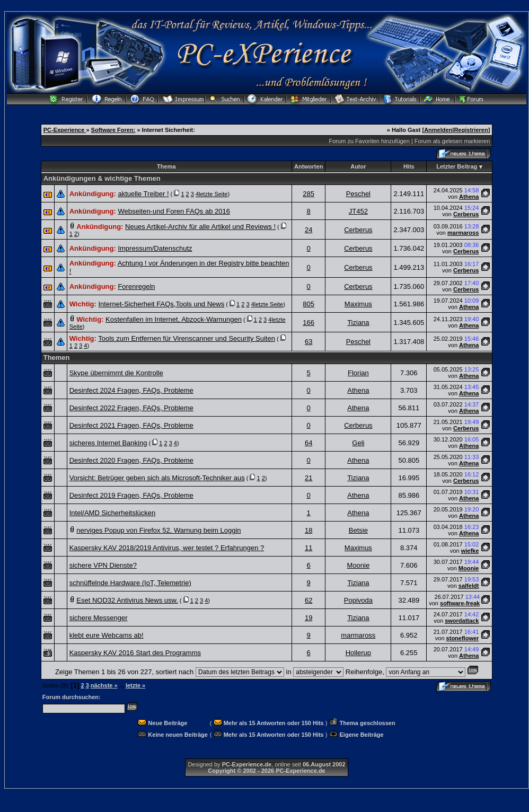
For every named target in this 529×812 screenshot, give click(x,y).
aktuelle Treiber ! (143, 194)
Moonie (359, 565)
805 (308, 304)
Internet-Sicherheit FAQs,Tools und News (161, 304)
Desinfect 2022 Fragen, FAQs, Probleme (131, 408)
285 (308, 194)
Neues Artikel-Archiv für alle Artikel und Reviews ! (200, 227)
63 (308, 342)
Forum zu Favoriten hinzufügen (369, 141)
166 (308, 323)
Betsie (358, 530)
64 (308, 443)
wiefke (470, 551)
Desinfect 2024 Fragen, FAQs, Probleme (131, 390)
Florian (358, 373)
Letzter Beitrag (457, 166)
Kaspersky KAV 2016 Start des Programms (135, 653)
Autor (358, 166)
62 (308, 600)
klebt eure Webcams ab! (107, 635)
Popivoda (358, 600)
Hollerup (358, 653)
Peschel (358, 194)
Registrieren (471, 130)
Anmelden (438, 130)
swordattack (462, 621)
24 (308, 230)
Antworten (308, 166)
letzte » (135, 685)
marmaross (463, 233)
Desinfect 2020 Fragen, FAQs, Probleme (131, 460)
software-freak (460, 603)
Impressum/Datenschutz (155, 248)
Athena (469, 197)
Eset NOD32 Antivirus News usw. (127, 600)
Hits (409, 166)
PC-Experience (65, 130)
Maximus (358, 304)
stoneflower (463, 638)
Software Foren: (113, 130)
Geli (358, 443)
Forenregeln (136, 286)
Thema (166, 166)
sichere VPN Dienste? (103, 565)
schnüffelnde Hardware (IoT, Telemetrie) (130, 583)
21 (308, 478)
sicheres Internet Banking (108, 443)
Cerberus (466, 214)
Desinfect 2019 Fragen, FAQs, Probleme (131, 495)
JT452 (358, 211)
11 (308, 548)
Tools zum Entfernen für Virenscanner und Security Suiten (187, 338)
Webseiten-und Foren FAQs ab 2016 (174, 211)
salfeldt (469, 586)
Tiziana (358, 323)
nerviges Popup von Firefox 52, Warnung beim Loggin (158, 530)
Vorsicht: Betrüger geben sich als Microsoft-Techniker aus (157, 478)
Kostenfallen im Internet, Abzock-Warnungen (174, 319)
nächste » (104, 685)
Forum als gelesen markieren (452, 141)
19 (308, 618)
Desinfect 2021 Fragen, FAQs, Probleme (131, 425)
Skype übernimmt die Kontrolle (116, 373)
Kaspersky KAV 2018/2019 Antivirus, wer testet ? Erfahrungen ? (167, 548)
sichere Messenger (99, 618)
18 (308, 530)
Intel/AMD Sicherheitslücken (113, 513)
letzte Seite (213, 194)
